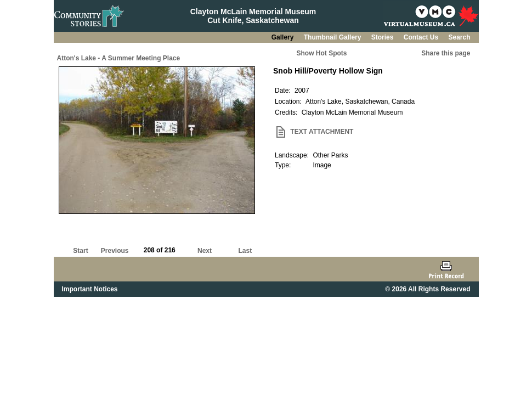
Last (245, 251)
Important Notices (90, 289)
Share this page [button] (446, 53)
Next (205, 251)
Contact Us (422, 37)
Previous (115, 251)
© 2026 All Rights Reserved (428, 289)
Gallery (284, 37)
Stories (383, 37)
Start (80, 251)
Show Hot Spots (322, 53)
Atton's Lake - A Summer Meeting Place (119, 58)
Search (459, 37)
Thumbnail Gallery (333, 37)
